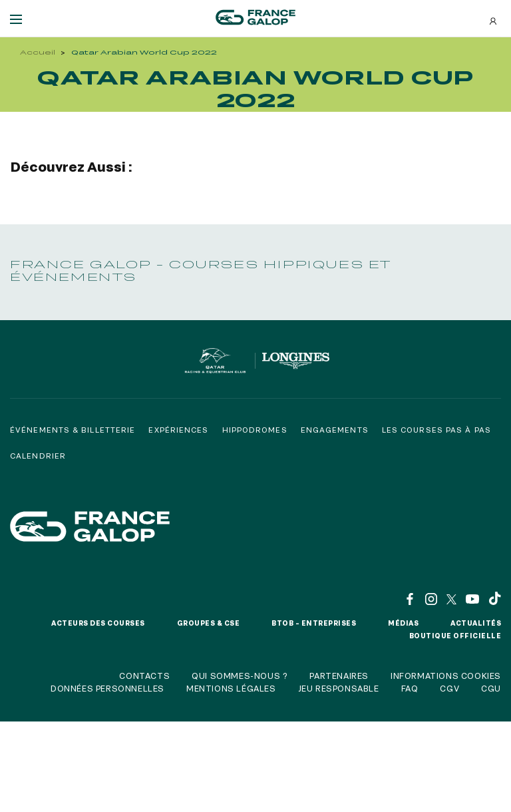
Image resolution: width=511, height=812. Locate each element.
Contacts (144, 676)
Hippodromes (255, 430)
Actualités (476, 623)
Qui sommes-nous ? (240, 676)
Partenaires (339, 676)
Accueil (38, 52)
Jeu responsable (339, 688)
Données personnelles (107, 688)
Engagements (335, 430)
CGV (449, 688)
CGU (491, 688)
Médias (403, 623)
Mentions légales (231, 688)
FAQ (410, 688)
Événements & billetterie (73, 430)
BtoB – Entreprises (314, 623)
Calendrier (38, 456)
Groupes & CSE (209, 623)
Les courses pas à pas (436, 430)
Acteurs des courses (98, 623)
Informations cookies (446, 676)
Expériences (178, 430)
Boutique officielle (455, 636)
